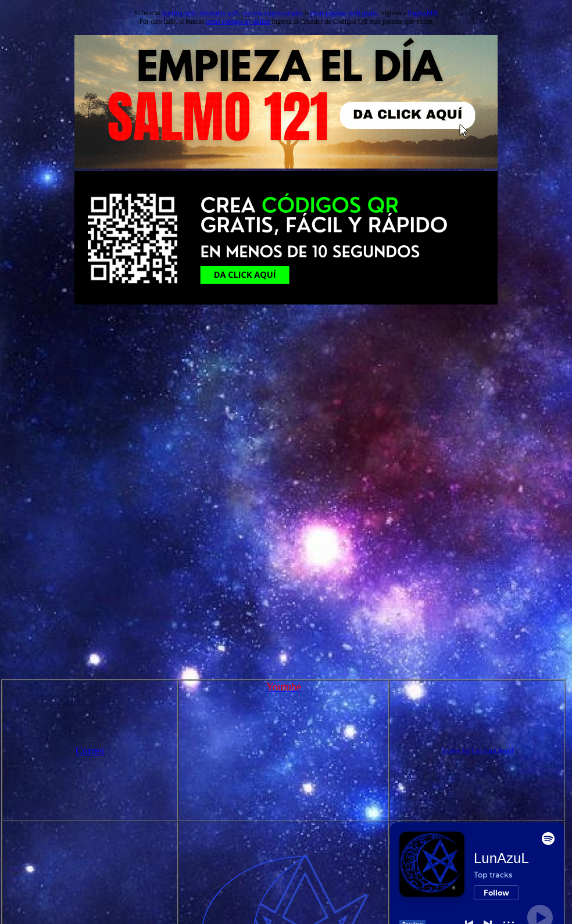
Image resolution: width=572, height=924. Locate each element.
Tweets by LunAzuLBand (477, 751)
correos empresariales (273, 13)
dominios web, (220, 13)
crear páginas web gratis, (344, 13)
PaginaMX (423, 13)
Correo (90, 751)
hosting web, (180, 13)
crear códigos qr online (238, 22)
